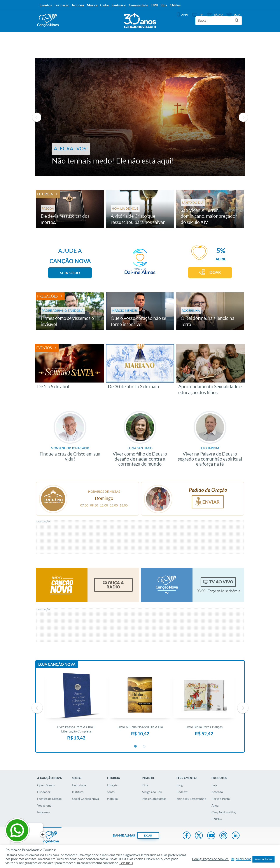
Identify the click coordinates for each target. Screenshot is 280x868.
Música (92, 5)
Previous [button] (37, 117)
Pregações (47, 296)
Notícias (78, 5)
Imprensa (43, 812)
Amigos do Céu (152, 792)
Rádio (218, 15)
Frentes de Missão (49, 799)
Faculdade (79, 785)
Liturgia (45, 194)
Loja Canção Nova (57, 664)
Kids (145, 785)
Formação (62, 5)
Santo (111, 792)
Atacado (217, 792)
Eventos (44, 348)
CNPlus (217, 819)
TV (201, 15)
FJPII (154, 5)
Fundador (44, 792)
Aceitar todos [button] (263, 859)
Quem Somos (46, 785)
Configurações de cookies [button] (210, 859)
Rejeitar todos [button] (241, 859)
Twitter (199, 836)
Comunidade (138, 5)
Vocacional (45, 805)
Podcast (182, 792)
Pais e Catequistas (154, 799)
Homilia (112, 799)
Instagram (223, 836)
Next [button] (243, 117)
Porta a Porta (221, 799)
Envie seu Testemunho (191, 799)
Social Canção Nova (85, 799)
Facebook (187, 836)
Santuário (119, 5)
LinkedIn (236, 836)
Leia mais (126, 863)
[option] (140, 117)
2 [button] (144, 746)
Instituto (78, 792)
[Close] (33, 835)
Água (215, 805)
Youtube (211, 836)
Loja (214, 785)
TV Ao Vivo (221, 582)
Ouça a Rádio (115, 585)
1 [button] (136, 746)
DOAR (215, 272)
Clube (105, 5)
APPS (185, 15)
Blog (180, 785)
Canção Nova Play (224, 812)
